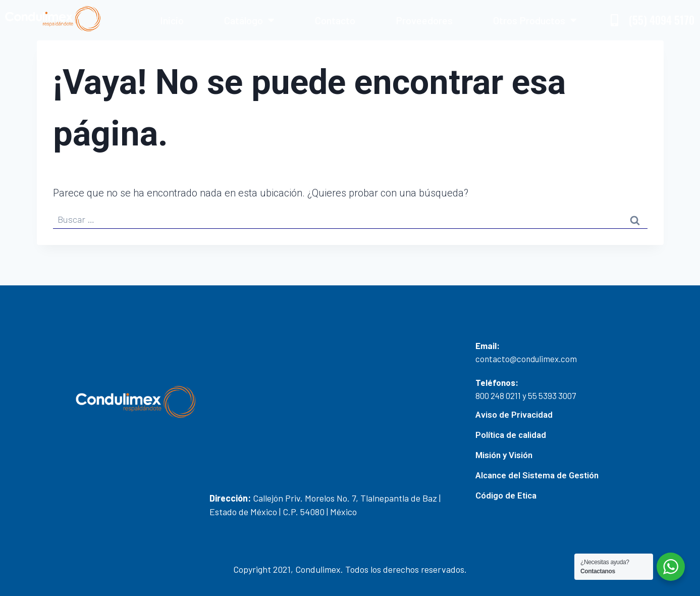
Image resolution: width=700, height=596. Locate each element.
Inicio (172, 20)
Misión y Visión (504, 455)
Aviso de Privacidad (514, 415)
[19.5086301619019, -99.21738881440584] (337, 407)
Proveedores (424, 20)
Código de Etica (506, 495)
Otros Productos (535, 20)
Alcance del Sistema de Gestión (538, 475)
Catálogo (249, 20)
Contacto (335, 20)
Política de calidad (511, 435)
